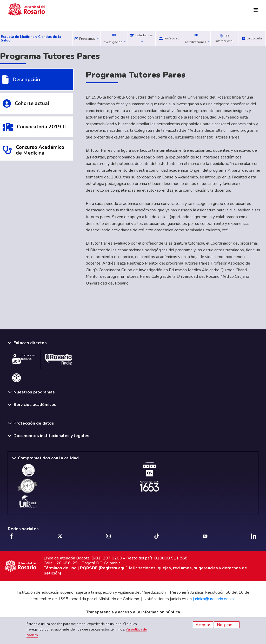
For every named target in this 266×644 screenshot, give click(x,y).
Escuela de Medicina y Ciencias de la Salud (31, 39)
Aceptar (203, 625)
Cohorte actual (32, 103)
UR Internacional (224, 39)
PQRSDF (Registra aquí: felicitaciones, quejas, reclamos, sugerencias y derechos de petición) (145, 570)
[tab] (36, 103)
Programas (85, 39)
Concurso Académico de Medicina (40, 150)
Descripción (26, 80)
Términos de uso (60, 568)
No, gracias (227, 625)
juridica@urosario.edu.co (214, 599)
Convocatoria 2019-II (41, 127)
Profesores (169, 38)
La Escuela (252, 38)
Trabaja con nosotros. (24, 359)
